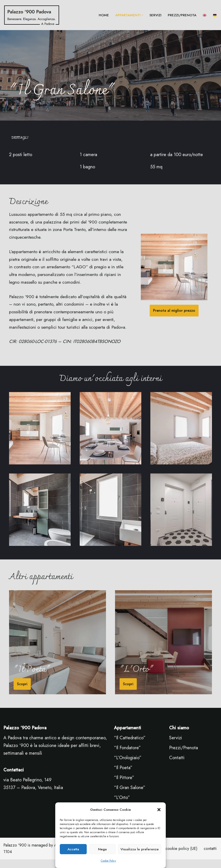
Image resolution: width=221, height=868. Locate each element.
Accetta (73, 849)
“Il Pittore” (124, 786)
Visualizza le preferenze (140, 849)
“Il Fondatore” (127, 756)
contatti (210, 857)
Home (104, 15)
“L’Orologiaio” (128, 766)
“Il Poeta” (123, 776)
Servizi (176, 746)
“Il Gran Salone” (130, 796)
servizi (155, 15)
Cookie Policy (108, 861)
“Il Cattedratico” (130, 746)
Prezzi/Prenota (182, 15)
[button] (159, 810)
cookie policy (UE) (181, 857)
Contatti (177, 766)
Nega (102, 849)
